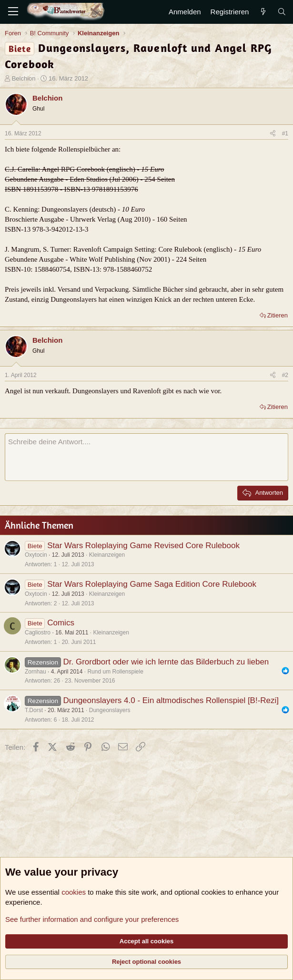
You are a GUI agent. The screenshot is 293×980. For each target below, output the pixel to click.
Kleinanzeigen (107, 555)
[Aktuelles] (263, 12)
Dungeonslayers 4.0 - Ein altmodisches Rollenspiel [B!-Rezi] (171, 700)
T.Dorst (34, 710)
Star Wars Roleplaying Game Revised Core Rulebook (143, 546)
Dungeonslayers (110, 710)
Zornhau (35, 672)
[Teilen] (273, 134)
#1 (285, 133)
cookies (74, 892)
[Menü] (13, 12)
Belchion (24, 78)
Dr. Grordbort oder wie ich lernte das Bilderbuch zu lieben (166, 662)
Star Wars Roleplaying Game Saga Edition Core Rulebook (152, 584)
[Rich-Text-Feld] (146, 457)
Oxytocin (36, 555)
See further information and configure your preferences (92, 919)
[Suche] (282, 12)
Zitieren (278, 315)
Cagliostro (38, 633)
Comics (61, 623)
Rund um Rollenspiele (115, 672)
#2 (285, 375)
